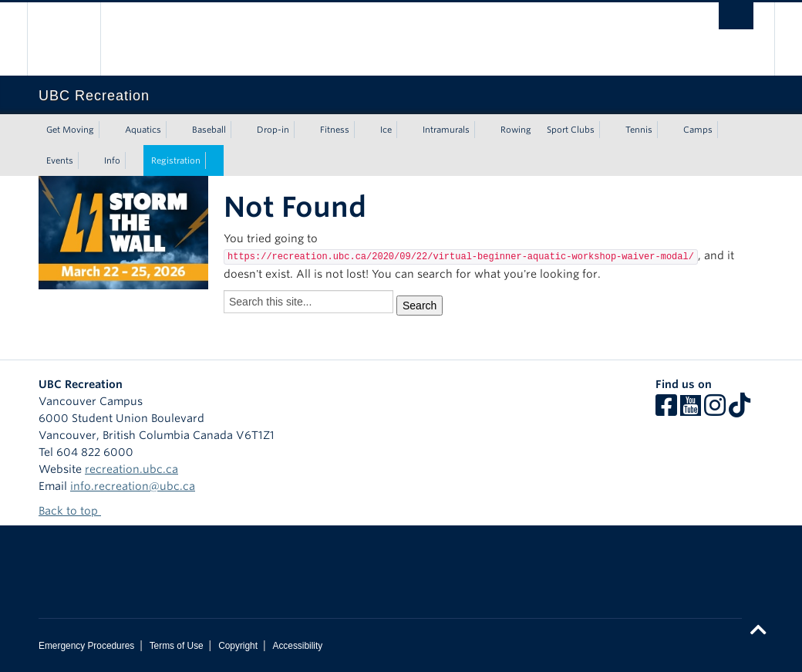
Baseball (209, 130)
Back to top (76, 511)
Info (112, 160)
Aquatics (143, 130)
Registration (176, 160)
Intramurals (446, 130)
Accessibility (297, 646)
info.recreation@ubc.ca (133, 486)
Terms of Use (177, 646)
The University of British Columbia (75, 39)
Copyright (238, 646)
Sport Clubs (571, 130)
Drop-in (273, 130)
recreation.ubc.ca (131, 469)
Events (60, 160)
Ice (386, 130)
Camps (698, 130)
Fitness (335, 130)
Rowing (516, 130)
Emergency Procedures (86, 646)
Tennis (639, 130)
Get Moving (70, 130)
